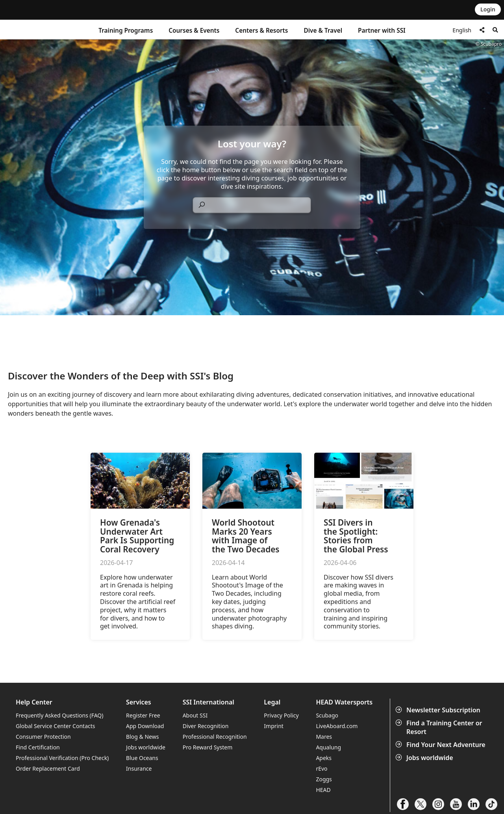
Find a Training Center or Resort (440, 727)
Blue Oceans (142, 758)
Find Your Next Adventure (441, 745)
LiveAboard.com (337, 726)
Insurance (139, 768)
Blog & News (142, 737)
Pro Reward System (208, 747)
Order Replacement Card (48, 768)
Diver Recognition (206, 726)
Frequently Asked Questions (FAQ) (60, 715)
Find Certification (38, 747)
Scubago (327, 715)
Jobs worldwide (425, 758)
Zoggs (324, 779)
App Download (145, 726)
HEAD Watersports (344, 702)
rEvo (321, 768)
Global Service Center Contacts (55, 726)
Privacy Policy (281, 715)
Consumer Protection (43, 737)
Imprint (274, 726)
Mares (324, 737)
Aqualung (328, 747)
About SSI (195, 715)
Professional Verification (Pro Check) (62, 758)
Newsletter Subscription (439, 710)
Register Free (143, 715)
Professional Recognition (215, 737)
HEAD (323, 790)
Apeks (324, 758)
